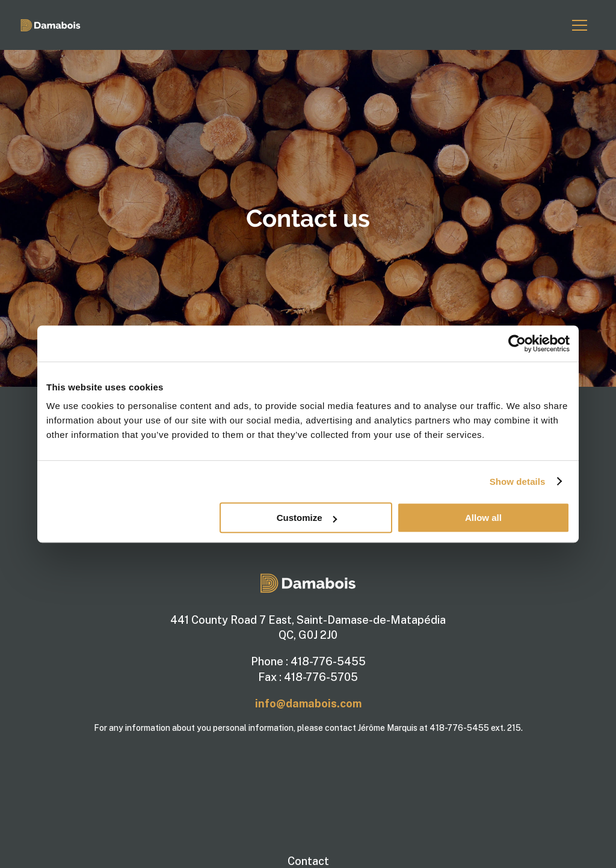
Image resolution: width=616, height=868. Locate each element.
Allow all (483, 518)
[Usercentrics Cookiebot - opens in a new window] (517, 343)
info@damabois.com (308, 703)
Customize (307, 518)
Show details (518, 482)
